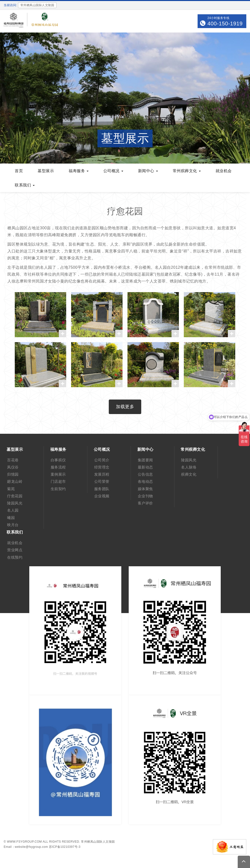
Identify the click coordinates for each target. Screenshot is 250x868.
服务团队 (102, 489)
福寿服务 (79, 171)
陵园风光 (15, 503)
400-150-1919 (225, 24)
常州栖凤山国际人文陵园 (98, 842)
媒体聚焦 (145, 489)
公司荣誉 (102, 481)
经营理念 (102, 467)
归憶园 (13, 474)
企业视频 (102, 496)
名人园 (13, 510)
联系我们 (25, 185)
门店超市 (58, 481)
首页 (19, 171)
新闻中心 (148, 171)
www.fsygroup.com (24, 842)
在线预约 (15, 557)
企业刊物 (145, 496)
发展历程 (102, 474)
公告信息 (145, 474)
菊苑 (11, 489)
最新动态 (145, 467)
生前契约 (58, 489)
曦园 (11, 518)
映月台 (13, 525)
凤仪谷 (13, 467)
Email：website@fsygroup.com (26, 847)
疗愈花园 (15, 496)
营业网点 (15, 550)
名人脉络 (189, 467)
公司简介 (102, 460)
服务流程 (58, 467)
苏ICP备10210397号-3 (65, 847)
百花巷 (13, 460)
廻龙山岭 (15, 481)
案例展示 (58, 474)
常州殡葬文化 (187, 171)
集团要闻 (145, 460)
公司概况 (113, 171)
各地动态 (145, 481)
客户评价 (145, 503)
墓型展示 (46, 171)
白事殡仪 (58, 460)
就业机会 (224, 171)
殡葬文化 (189, 474)
